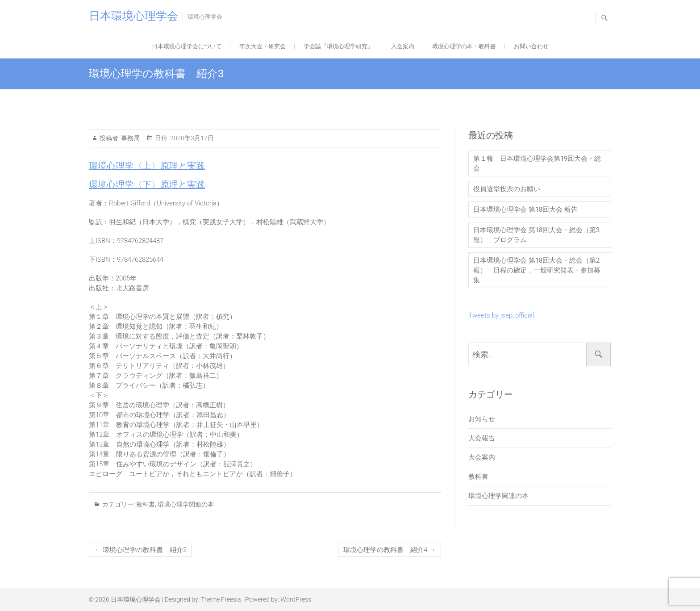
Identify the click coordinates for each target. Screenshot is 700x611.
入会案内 (403, 46)
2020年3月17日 (191, 138)
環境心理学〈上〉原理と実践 (147, 166)
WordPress (296, 599)
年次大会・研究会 (262, 46)
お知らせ (482, 419)
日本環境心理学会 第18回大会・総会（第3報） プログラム (536, 235)
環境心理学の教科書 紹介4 (390, 550)
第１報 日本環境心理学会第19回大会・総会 (537, 163)
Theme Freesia (221, 599)
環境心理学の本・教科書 (464, 46)
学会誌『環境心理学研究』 (338, 46)
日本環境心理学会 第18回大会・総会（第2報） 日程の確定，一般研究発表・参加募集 (537, 270)
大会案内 (482, 457)
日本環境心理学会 (133, 16)
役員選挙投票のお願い (507, 189)
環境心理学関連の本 (186, 504)
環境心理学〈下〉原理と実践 (147, 184)
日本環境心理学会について (187, 46)
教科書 (146, 504)
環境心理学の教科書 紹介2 (140, 550)
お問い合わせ (531, 46)
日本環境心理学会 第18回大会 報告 (525, 209)
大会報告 (482, 438)
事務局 (130, 138)
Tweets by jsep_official (501, 315)
